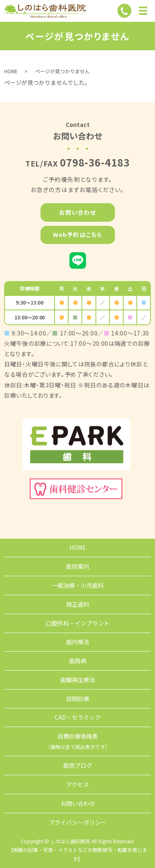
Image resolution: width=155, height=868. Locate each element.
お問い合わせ (78, 212)
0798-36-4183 (95, 162)
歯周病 (78, 661)
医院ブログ (78, 765)
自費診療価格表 (78, 741)
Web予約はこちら (77, 235)
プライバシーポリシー (78, 822)
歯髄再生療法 (78, 680)
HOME (11, 71)
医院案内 (78, 566)
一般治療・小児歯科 (78, 585)
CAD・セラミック (78, 717)
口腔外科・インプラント (78, 623)
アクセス (77, 784)
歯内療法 (78, 642)
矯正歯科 (78, 604)
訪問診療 (78, 699)
